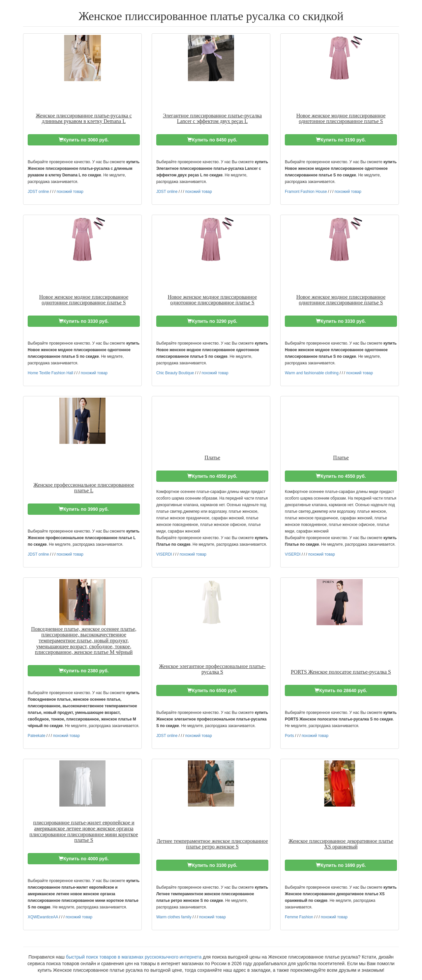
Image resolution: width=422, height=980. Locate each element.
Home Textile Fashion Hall (50, 373)
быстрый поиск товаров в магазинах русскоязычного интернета (134, 957)
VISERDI (164, 554)
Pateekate (37, 736)
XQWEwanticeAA (43, 917)
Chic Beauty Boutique (175, 373)
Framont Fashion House (306, 192)
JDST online (38, 192)
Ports (289, 736)
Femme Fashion (299, 917)
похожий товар (70, 192)
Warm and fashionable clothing (312, 373)
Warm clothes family (174, 917)
